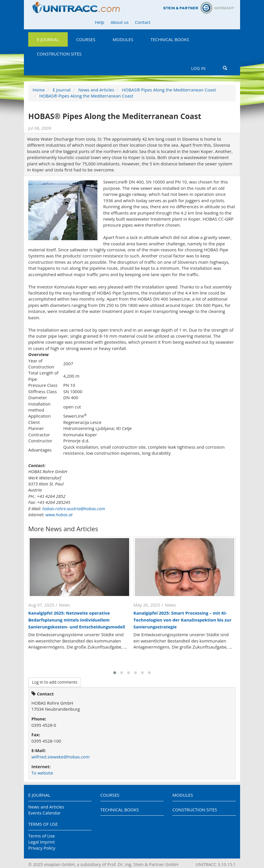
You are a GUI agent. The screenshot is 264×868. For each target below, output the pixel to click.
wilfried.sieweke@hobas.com (61, 757)
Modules (123, 39)
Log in (198, 68)
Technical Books (170, 39)
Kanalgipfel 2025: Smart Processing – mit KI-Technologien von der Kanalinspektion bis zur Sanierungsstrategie (182, 620)
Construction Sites (59, 54)
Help (99, 22)
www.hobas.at (59, 515)
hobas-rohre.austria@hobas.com (74, 508)
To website (42, 773)
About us (120, 22)
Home (39, 90)
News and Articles (96, 90)
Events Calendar (45, 813)
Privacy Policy (42, 848)
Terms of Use (43, 824)
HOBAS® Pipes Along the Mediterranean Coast (169, 90)
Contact (143, 22)
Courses (86, 39)
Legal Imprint (42, 842)
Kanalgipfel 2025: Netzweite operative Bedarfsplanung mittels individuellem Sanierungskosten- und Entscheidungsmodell (77, 620)
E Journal (48, 39)
